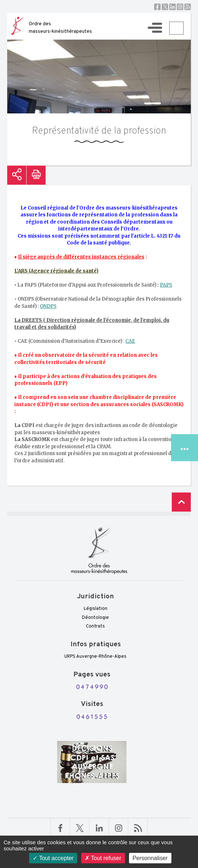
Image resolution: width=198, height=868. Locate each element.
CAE (130, 341)
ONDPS (48, 306)
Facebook (157, 7)
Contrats (95, 626)
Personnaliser (150, 858)
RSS (188, 7)
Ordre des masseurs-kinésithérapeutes (60, 28)
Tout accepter (53, 858)
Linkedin (172, 7)
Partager (17, 175)
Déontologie (95, 618)
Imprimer (36, 175)
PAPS (166, 285)
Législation (96, 609)
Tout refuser (103, 858)
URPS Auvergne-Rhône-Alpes (95, 657)
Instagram (180, 7)
